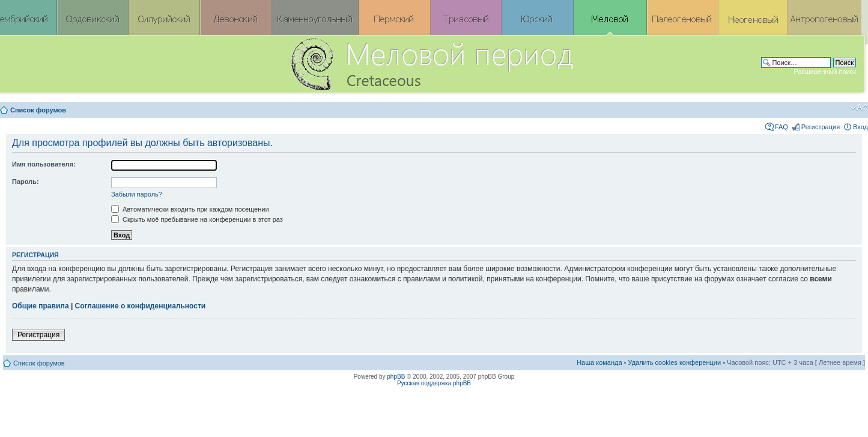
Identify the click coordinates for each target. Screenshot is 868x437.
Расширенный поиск (825, 72)
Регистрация (821, 127)
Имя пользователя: (44, 164)
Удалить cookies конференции (675, 362)
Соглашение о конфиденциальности (141, 306)
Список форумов (38, 110)
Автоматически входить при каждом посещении (190, 209)
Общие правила (41, 306)
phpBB (396, 377)
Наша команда (599, 362)
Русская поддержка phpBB (434, 383)
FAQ (782, 127)
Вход (860, 127)
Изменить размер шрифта (859, 108)
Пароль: (26, 182)
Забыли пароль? (137, 194)
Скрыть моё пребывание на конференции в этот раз (197, 219)
